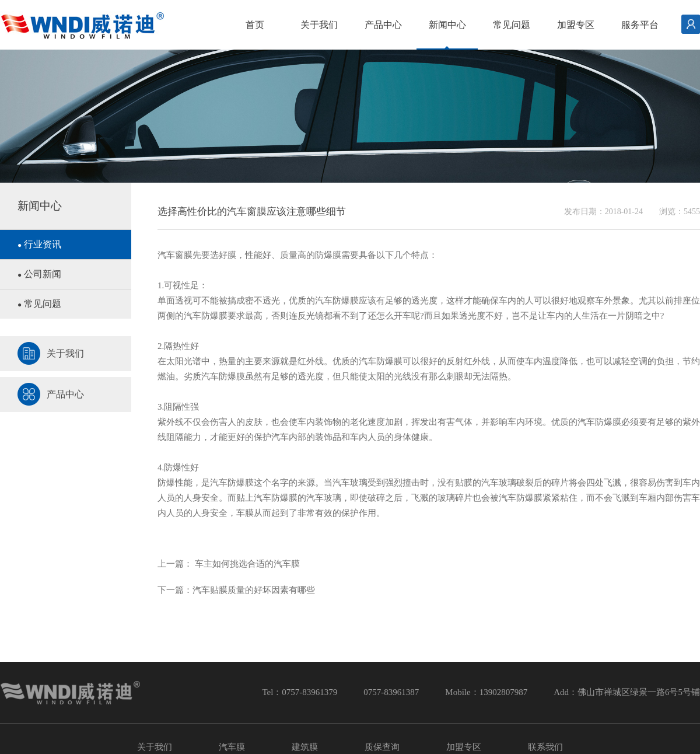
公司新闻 (39, 274)
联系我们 (545, 747)
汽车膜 (232, 747)
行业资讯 (39, 244)
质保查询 (382, 747)
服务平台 (640, 25)
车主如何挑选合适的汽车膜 (246, 564)
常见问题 (512, 25)
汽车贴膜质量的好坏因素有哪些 (254, 590)
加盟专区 (576, 25)
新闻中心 (447, 25)
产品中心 (383, 25)
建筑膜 (305, 747)
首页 (255, 25)
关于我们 (319, 25)
